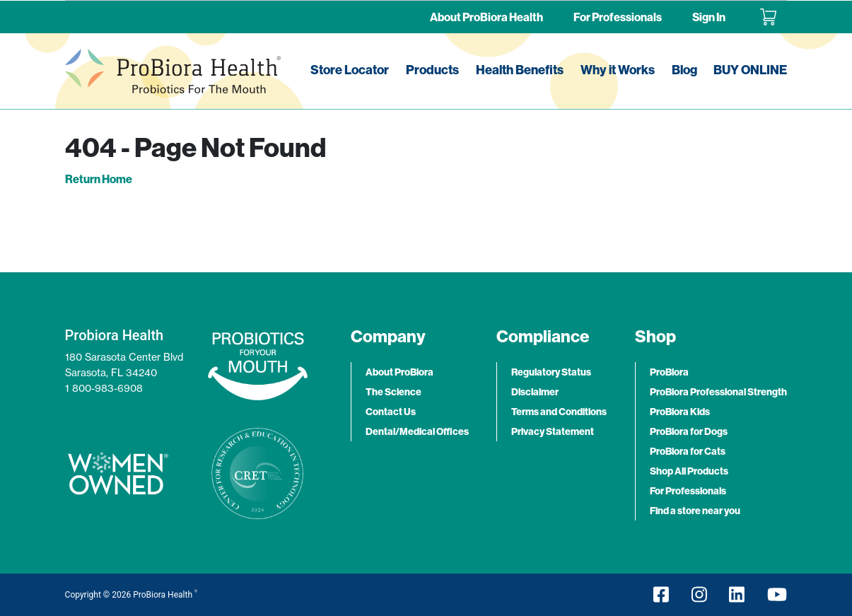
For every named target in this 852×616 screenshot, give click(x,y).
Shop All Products (689, 471)
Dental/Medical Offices (417, 431)
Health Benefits (520, 70)
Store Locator (350, 70)
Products (432, 70)
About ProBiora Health (486, 17)
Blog (684, 70)
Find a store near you (695, 511)
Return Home (99, 179)
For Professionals (618, 17)
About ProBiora (399, 372)
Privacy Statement (553, 431)
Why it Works (618, 70)
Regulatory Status (551, 372)
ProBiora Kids (680, 412)
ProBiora (669, 372)
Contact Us (391, 412)
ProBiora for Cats (688, 451)
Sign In (709, 17)
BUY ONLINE (750, 70)
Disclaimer (535, 392)
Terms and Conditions (559, 412)
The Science (393, 392)
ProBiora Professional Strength (718, 392)
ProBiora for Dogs (689, 431)
